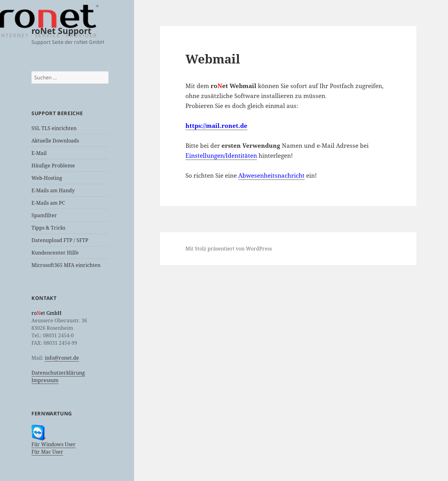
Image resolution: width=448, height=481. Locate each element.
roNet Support (61, 31)
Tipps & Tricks (48, 228)
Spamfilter (44, 215)
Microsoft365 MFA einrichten (66, 265)
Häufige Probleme (53, 166)
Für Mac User (47, 452)
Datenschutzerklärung (58, 373)
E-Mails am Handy (53, 190)
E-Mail (39, 153)
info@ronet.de (62, 358)
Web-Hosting (47, 178)
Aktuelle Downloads (55, 141)
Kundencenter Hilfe (55, 253)
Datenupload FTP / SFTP (60, 240)
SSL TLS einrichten (54, 128)
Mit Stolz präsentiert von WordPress (229, 249)
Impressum (45, 380)
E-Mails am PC (48, 203)
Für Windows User (54, 444)
